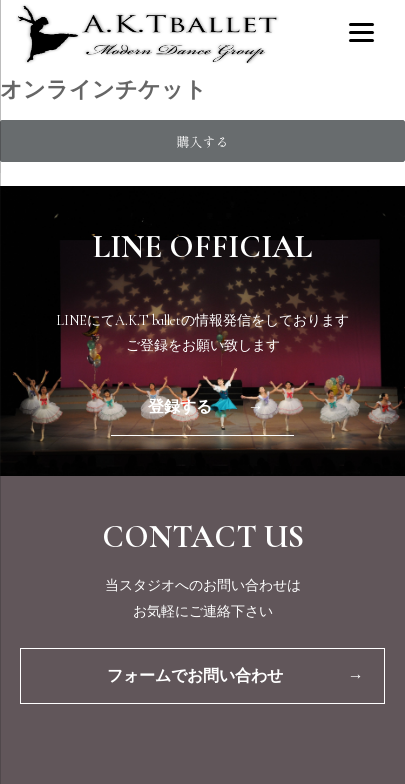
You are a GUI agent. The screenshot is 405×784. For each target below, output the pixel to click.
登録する (206, 407)
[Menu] (361, 31)
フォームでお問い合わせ (235, 676)
